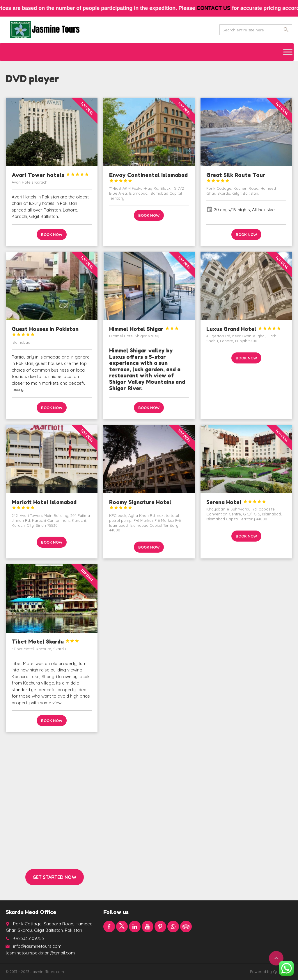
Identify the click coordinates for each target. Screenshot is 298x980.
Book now (52, 234)
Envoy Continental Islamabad (148, 177)
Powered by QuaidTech (271, 972)
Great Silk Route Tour (236, 177)
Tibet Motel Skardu (45, 642)
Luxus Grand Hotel (244, 329)
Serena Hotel (236, 502)
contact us (220, 8)
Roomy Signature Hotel (140, 505)
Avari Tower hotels (50, 175)
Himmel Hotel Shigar (144, 329)
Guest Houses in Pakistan (45, 331)
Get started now (55, 877)
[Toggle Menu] (288, 52)
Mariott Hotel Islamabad (44, 505)
